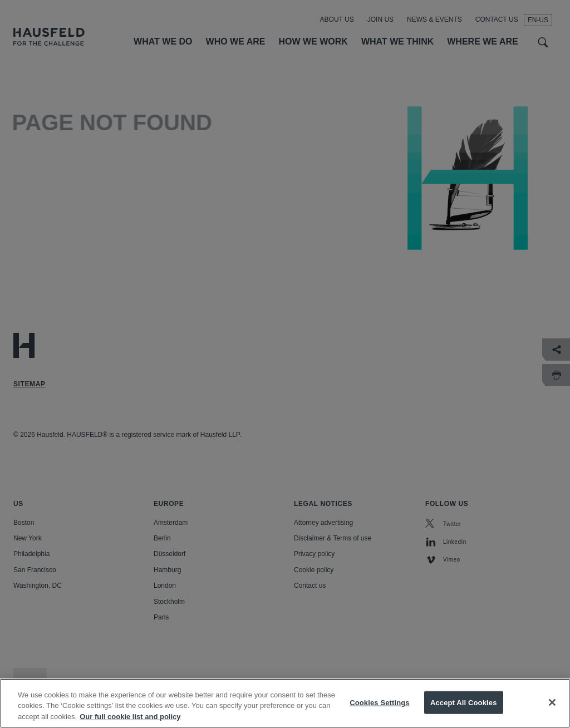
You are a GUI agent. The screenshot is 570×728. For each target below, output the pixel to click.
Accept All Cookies (464, 712)
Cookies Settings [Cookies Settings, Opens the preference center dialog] (380, 712)
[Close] (552, 712)
